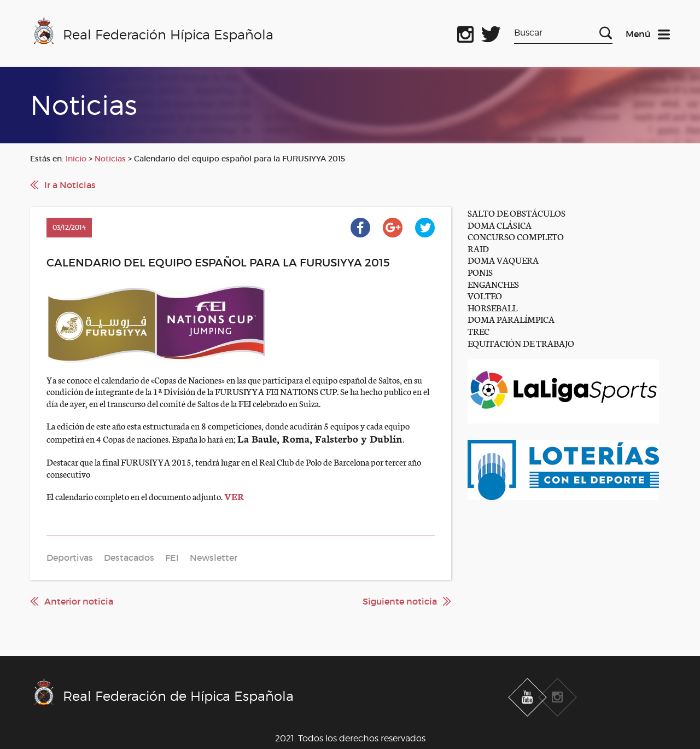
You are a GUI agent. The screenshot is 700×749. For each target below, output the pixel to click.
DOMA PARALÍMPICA (511, 319)
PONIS (480, 272)
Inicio (76, 159)
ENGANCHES (493, 284)
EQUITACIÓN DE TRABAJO (521, 343)
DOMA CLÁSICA (500, 225)
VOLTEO (485, 295)
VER (234, 496)
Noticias (110, 159)
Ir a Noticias (70, 185)
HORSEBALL (492, 307)
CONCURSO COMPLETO (516, 236)
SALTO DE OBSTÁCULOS (517, 213)
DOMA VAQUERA (503, 260)
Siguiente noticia (400, 601)
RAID (478, 248)
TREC (479, 331)
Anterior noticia (79, 601)
